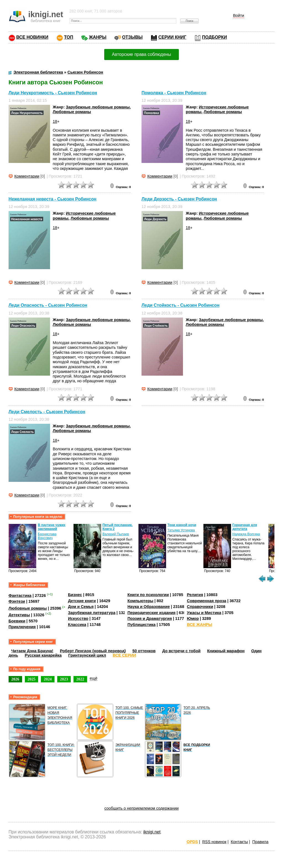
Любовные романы (72, 112)
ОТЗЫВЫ (132, 37)
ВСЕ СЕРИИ (124, 655)
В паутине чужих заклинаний (52, 527)
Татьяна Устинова (181, 530)
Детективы (19, 615)
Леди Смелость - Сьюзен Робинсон (47, 412)
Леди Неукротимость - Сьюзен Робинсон (53, 93)
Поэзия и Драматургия (150, 618)
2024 (48, 679)
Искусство (78, 618)
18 (55, 121)
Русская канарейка (43, 655)
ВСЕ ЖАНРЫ (199, 625)
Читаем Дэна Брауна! (32, 651)
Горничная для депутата (245, 527)
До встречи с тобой (181, 651)
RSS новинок (214, 842)
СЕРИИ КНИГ (172, 37)
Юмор (193, 618)
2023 (64, 679)
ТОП (69, 37)
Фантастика (20, 596)
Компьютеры (140, 601)
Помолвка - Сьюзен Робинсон (174, 93)
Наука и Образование (149, 607)
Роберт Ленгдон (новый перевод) (93, 651)
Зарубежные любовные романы (98, 107)
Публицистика (141, 625)
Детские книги (82, 601)
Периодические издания (151, 613)
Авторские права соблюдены (141, 54)
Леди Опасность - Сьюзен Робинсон (48, 306)
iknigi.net (152, 832)
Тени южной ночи (182, 525)
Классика (77, 625)
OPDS (192, 842)
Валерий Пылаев (116, 534)
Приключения (22, 627)
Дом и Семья (81, 607)
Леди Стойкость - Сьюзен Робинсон (180, 306)
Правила (260, 842)
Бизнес (75, 595)
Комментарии (27, 176)
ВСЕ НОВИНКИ (32, 37)
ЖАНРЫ (98, 37)
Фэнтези (17, 601)
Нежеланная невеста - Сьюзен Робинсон (53, 199)
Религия (195, 595)
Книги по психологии (148, 595)
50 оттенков (144, 651)
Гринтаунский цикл (87, 655)
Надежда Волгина (246, 534)
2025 (32, 679)
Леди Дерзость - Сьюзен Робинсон (179, 199)
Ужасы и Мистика (204, 613)
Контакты (239, 842)
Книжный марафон (226, 651)
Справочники (200, 607)
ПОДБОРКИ (214, 37)
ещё (94, 678)
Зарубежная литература (92, 613)
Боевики (17, 621)
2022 (80, 679)
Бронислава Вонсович (47, 536)
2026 (15, 679)
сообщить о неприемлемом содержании (142, 808)
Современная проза (206, 601)
